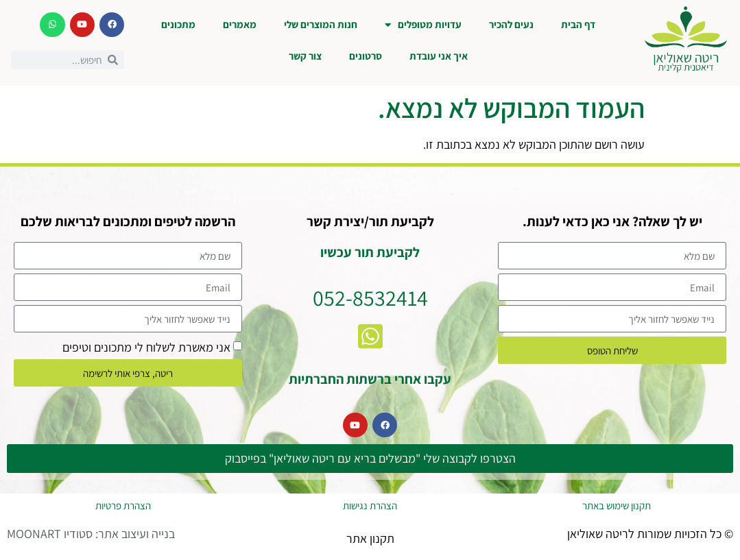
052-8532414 (370, 297)
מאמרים (240, 24)
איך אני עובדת (439, 56)
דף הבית (578, 24)
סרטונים (366, 56)
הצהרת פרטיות (123, 506)
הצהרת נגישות (370, 506)
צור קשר (305, 56)
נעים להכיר (511, 24)
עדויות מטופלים (423, 25)
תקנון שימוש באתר (617, 506)
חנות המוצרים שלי (321, 24)
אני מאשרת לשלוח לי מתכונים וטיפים (146, 347)
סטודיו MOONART (50, 534)
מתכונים (178, 24)
